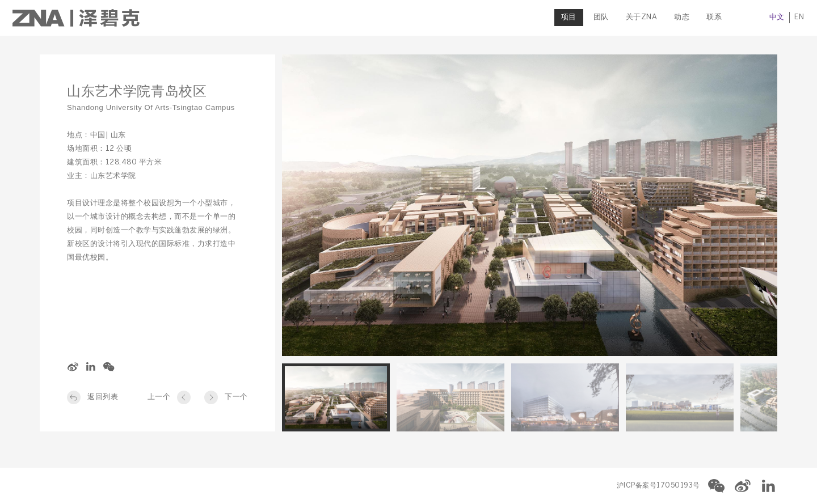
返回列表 (103, 397)
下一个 (236, 397)
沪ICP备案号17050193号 (658, 486)
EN (772, 17)
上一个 (159, 397)
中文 (750, 17)
